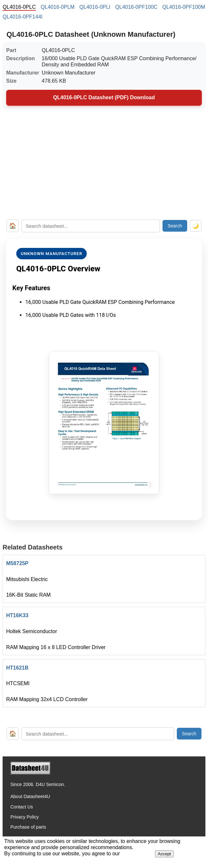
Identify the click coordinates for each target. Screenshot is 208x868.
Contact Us (22, 807)
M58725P (17, 563)
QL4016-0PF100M (184, 7)
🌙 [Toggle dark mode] (196, 226)
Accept (164, 854)
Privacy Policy (25, 817)
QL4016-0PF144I (23, 17)
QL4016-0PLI (95, 7)
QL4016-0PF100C (136, 7)
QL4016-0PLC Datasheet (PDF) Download (104, 97)
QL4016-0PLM (58, 7)
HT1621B (17, 668)
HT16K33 (17, 615)
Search (175, 226)
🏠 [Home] (13, 226)
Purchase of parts (28, 827)
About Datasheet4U (30, 796)
